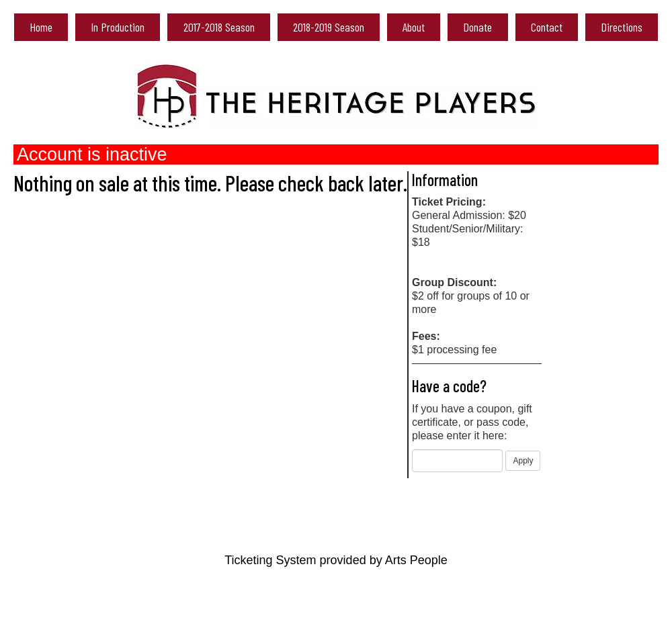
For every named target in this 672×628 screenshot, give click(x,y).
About (414, 27)
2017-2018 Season (219, 27)
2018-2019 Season (329, 27)
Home (41, 27)
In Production (118, 27)
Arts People (416, 560)
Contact (547, 27)
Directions (622, 27)
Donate (477, 27)
